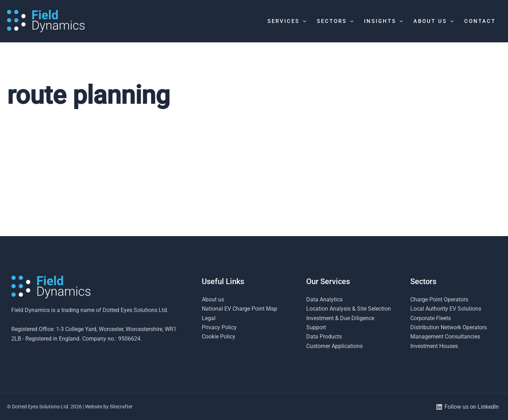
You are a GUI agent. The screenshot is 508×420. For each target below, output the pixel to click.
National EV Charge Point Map (240, 309)
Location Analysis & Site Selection (349, 309)
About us (213, 299)
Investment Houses (434, 346)
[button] (303, 21)
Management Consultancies (445, 337)
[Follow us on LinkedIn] (467, 407)
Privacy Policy (219, 327)
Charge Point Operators (439, 299)
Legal (209, 318)
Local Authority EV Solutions (446, 309)
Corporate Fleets (431, 318)
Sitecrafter (121, 407)
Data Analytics (324, 299)
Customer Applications (334, 346)
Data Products (324, 337)
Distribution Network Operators (449, 327)
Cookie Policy (219, 337)
